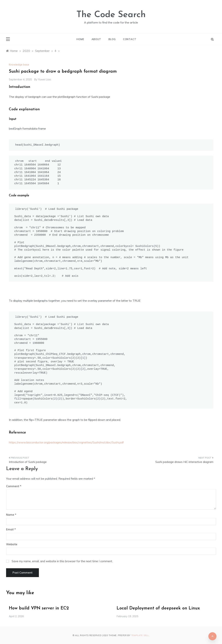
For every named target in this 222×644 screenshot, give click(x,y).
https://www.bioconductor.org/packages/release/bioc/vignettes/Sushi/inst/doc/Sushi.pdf (66, 442)
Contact (130, 39)
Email (11, 529)
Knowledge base (19, 65)
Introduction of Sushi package (28, 462)
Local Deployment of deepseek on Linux (158, 608)
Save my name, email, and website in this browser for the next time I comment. (62, 561)
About (96, 39)
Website (12, 544)
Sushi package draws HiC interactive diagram (184, 462)
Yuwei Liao (44, 79)
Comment (13, 486)
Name (11, 515)
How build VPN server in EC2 (39, 608)
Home (80, 39)
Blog (112, 39)
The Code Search (111, 15)
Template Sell (140, 635)
